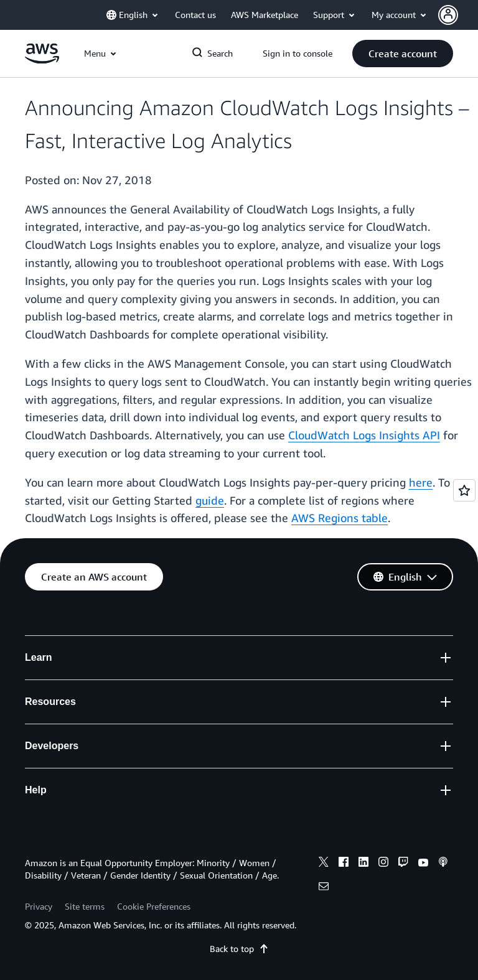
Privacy (39, 906)
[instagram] (383, 864)
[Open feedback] (464, 490)
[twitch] (403, 864)
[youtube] (423, 864)
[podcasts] (443, 864)
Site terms (85, 906)
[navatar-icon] (448, 15)
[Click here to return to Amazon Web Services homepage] (42, 60)
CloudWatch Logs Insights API (364, 435)
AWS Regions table (340, 518)
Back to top (239, 949)
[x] (324, 864)
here (421, 482)
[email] (324, 888)
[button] (458, 15)
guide (210, 500)
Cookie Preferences (154, 906)
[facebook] (344, 864)
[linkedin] (363, 864)
